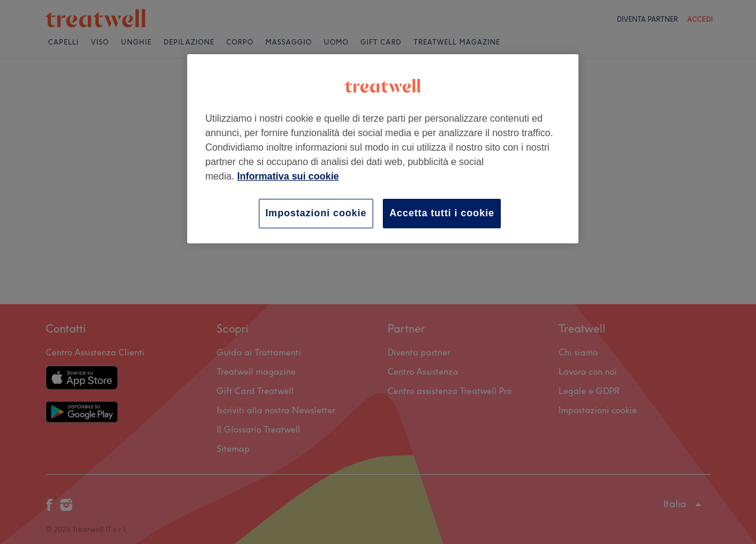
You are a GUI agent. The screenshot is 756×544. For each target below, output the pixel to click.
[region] (383, 149)
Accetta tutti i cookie (442, 213)
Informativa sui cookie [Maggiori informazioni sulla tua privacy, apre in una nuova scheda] (288, 176)
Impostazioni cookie (316, 213)
